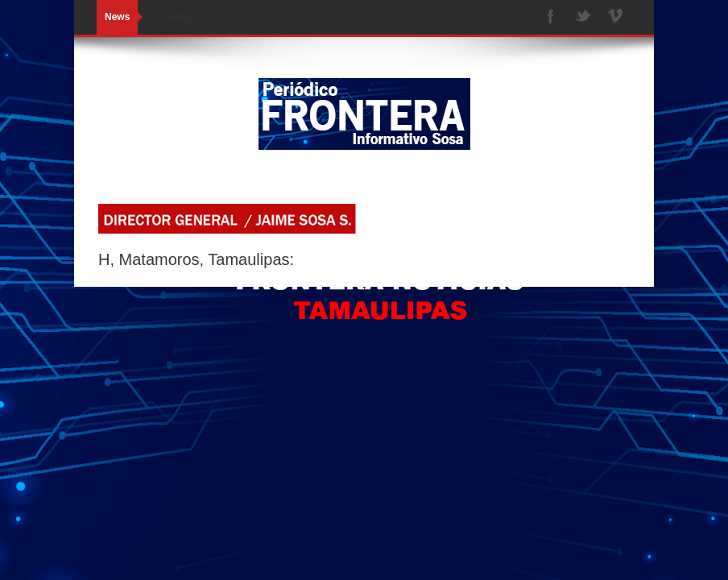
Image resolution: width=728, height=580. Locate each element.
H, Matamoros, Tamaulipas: (196, 259)
